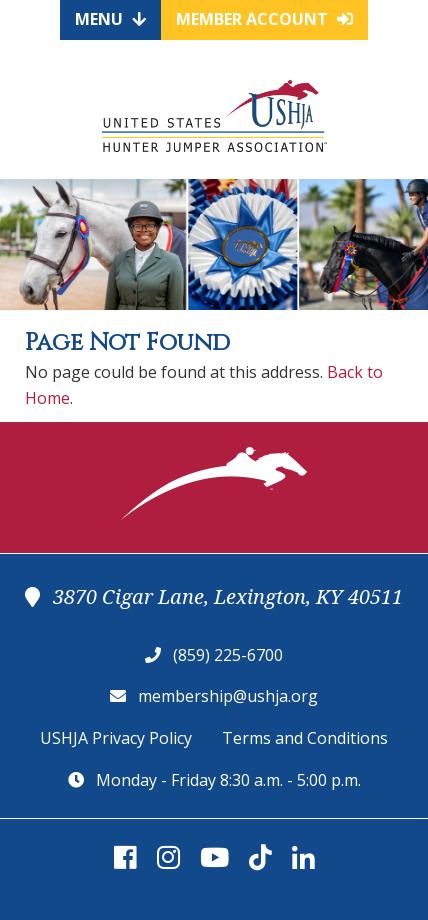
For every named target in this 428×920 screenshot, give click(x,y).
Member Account (264, 19)
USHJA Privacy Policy (116, 738)
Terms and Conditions (305, 738)
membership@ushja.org (228, 696)
